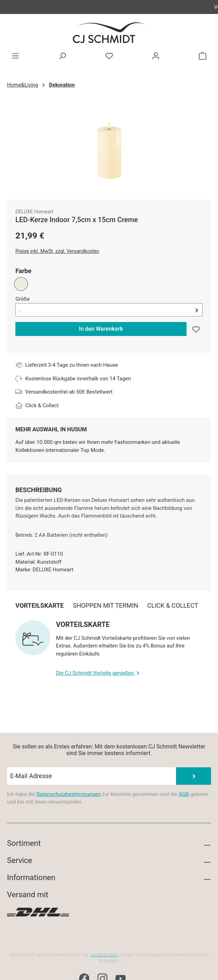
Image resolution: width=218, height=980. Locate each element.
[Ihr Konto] (156, 56)
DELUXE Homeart (34, 212)
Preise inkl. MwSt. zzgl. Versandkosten (57, 251)
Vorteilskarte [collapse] (83, 624)
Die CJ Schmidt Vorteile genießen (99, 673)
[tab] (38, 490)
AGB (184, 794)
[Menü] (15, 56)
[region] (109, 148)
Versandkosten (104, 955)
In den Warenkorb (101, 329)
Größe (23, 299)
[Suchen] (62, 56)
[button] (109, 310)
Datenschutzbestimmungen (69, 794)
